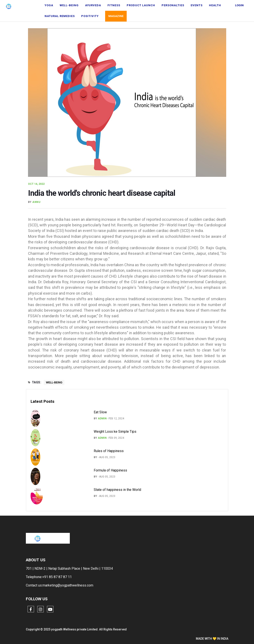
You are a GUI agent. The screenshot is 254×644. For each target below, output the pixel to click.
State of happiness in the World (117, 490)
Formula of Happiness (110, 470)
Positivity (90, 16)
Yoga (49, 5)
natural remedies (60, 16)
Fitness (114, 5)
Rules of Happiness (109, 451)
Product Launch (141, 5)
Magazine (116, 16)
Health (215, 5)
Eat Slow (100, 412)
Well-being (69, 5)
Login (239, 5)
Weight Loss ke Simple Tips (115, 432)
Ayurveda (93, 5)
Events (197, 5)
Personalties (173, 5)
